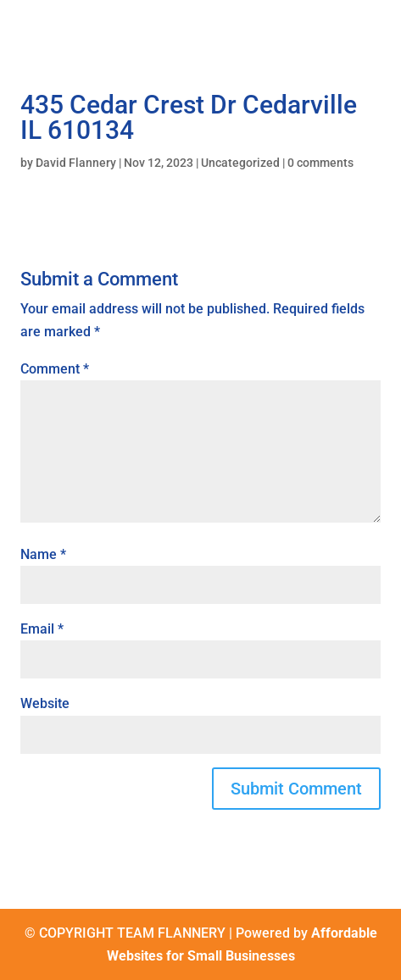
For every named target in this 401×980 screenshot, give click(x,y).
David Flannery (76, 163)
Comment (55, 369)
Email (42, 629)
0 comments (320, 163)
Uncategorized (240, 163)
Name (43, 554)
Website (45, 703)
